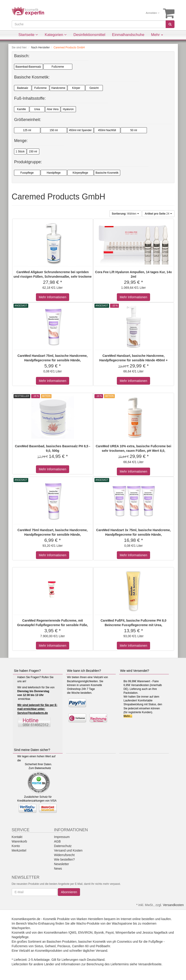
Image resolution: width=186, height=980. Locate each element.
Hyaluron (68, 109)
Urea (37, 109)
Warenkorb (19, 841)
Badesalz (22, 88)
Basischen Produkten (61, 942)
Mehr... (128, 716)
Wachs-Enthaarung (41, 923)
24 (158, 214)
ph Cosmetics (122, 942)
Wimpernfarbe (125, 933)
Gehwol (50, 946)
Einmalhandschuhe (128, 35)
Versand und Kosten (68, 850)
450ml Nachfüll (107, 130)
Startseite (28, 35)
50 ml (134, 130)
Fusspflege (27, 173)
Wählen (125, 214)
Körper (76, 88)
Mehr (157, 35)
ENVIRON (85, 933)
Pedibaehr (103, 946)
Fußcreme (58, 67)
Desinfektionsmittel (89, 35)
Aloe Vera (53, 109)
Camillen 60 (80, 946)
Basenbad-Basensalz (28, 67)
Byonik (99, 933)
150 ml (54, 130)
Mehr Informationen (53, 297)
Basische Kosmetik (107, 173)
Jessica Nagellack (155, 933)
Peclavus (64, 946)
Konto (16, 846)
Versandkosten (173, 905)
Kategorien (56, 35)
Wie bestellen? (64, 859)
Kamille (21, 109)
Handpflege (54, 173)
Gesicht (94, 88)
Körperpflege (80, 173)
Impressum (62, 837)
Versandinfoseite (150, 964)
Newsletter (61, 864)
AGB (57, 841)
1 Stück (20, 151)
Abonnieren (69, 892)
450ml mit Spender (80, 130)
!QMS (72, 933)
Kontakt (17, 837)
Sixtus (39, 946)
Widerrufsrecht (64, 855)
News (58, 869)
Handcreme (58, 88)
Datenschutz (43, 768)
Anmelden (153, 13)
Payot (110, 933)
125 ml (27, 130)
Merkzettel (19, 850)
